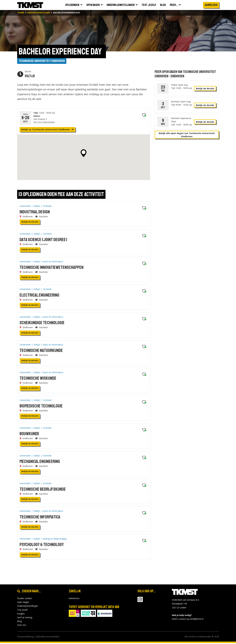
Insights (21, 615)
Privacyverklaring (25, 638)
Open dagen (23, 603)
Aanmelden (211, 5)
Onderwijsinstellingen (28, 607)
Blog (19, 622)
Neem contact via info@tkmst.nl (188, 620)
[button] (84, 154)
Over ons (22, 626)
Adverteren (74, 599)
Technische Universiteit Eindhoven (42, 61)
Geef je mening (25, 618)
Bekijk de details (30, 223)
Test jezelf (22, 611)
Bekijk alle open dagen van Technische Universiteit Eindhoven (187, 135)
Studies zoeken (25, 599)
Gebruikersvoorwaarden (48, 638)
